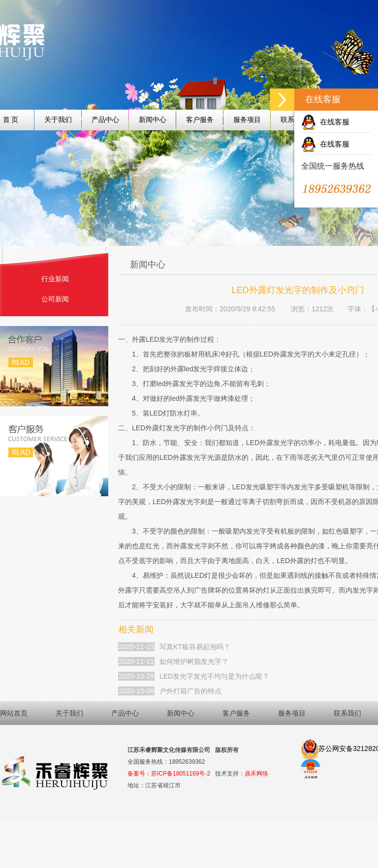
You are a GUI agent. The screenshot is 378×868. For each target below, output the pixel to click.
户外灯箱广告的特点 (190, 691)
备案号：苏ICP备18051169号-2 (169, 774)
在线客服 (325, 122)
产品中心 (105, 120)
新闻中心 (153, 120)
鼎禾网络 (256, 774)
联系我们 (347, 713)
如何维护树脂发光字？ (194, 661)
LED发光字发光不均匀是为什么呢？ (214, 676)
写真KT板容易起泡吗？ (195, 647)
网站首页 (14, 713)
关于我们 (58, 120)
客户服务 (200, 120)
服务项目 (247, 120)
